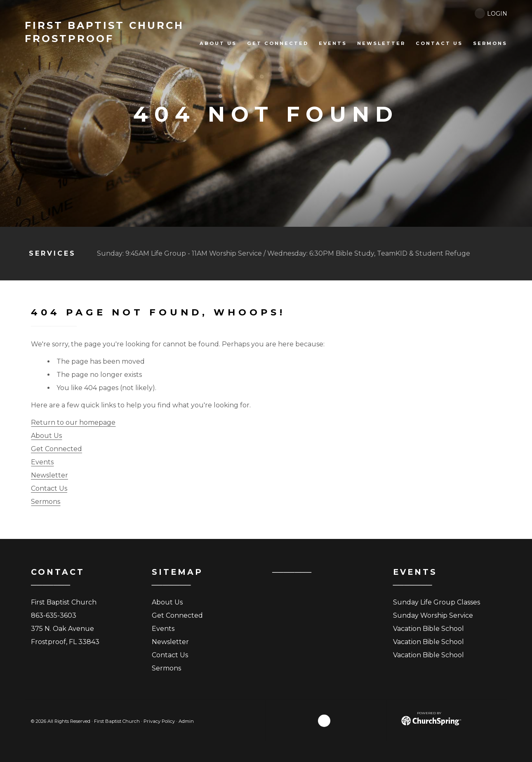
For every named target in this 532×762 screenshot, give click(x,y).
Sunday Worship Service (433, 615)
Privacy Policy (159, 721)
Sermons (46, 502)
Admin (186, 721)
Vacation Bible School (428, 629)
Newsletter (49, 475)
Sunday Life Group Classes (437, 602)
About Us (46, 436)
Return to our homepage (73, 422)
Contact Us (49, 488)
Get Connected (56, 449)
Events (42, 462)
